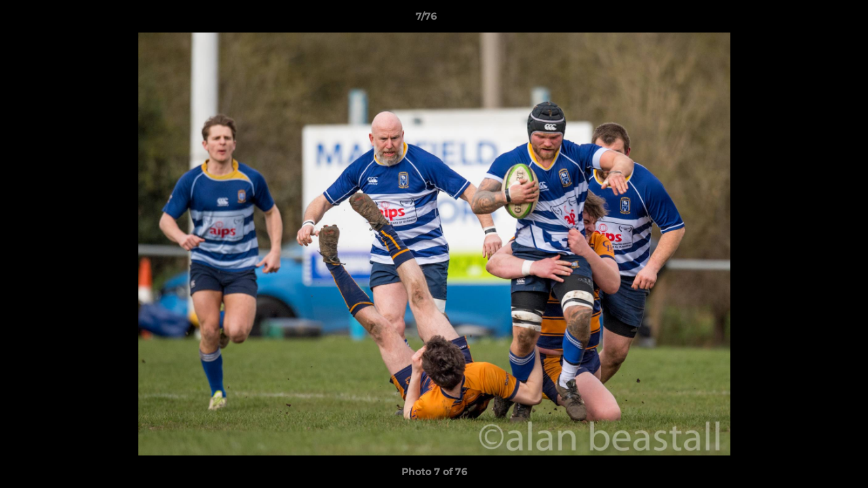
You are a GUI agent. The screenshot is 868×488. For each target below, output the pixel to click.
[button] (811, 20)
